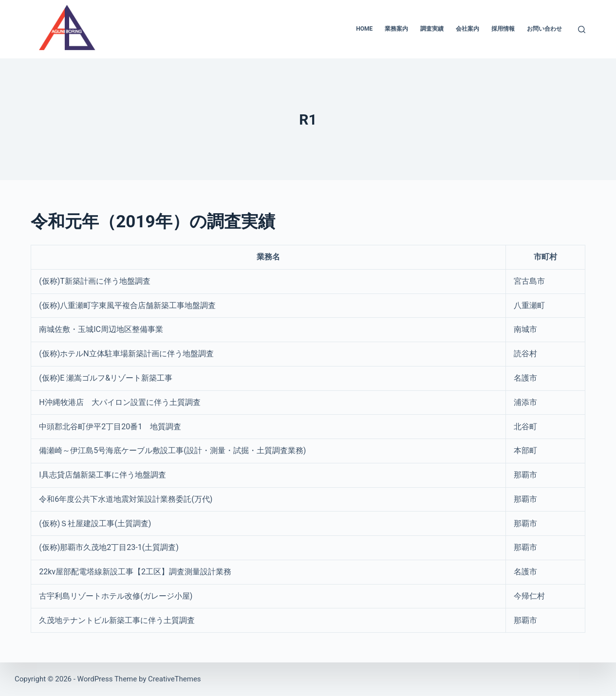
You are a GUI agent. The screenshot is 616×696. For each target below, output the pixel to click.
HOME (364, 29)
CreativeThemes (175, 679)
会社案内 (467, 29)
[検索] (582, 29)
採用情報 (503, 29)
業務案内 (396, 29)
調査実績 (432, 29)
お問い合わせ (544, 29)
